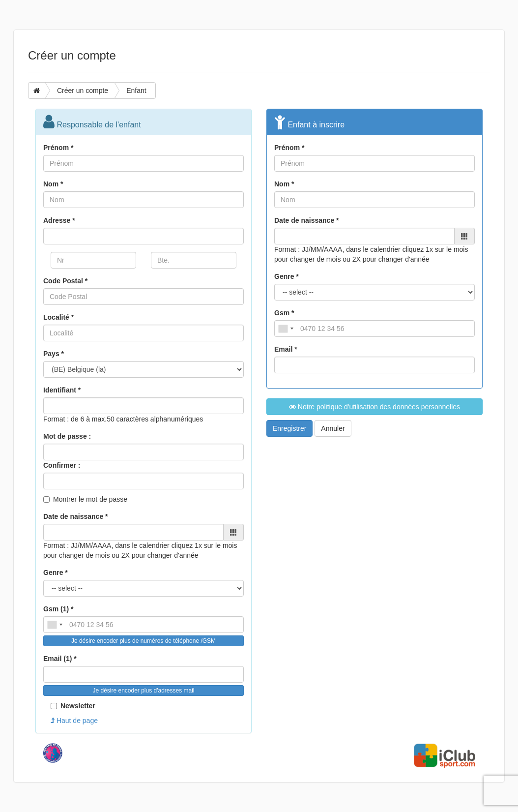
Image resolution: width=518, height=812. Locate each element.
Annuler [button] (333, 428)
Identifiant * (62, 390)
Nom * (53, 184)
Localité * (58, 317)
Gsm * (284, 313)
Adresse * (59, 220)
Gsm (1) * (58, 609)
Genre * (56, 572)
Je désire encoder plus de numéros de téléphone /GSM (144, 641)
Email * (286, 349)
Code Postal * (65, 281)
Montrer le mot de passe (90, 499)
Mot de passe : (67, 436)
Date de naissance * (76, 516)
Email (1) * (60, 659)
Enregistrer (289, 428)
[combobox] (55, 625)
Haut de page (74, 721)
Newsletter (73, 706)
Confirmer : (62, 465)
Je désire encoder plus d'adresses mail (143, 691)
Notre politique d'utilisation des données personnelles (374, 407)
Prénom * (58, 148)
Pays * (54, 354)
